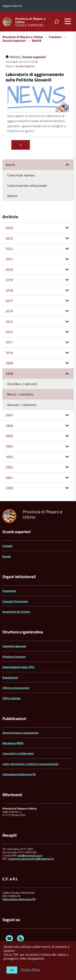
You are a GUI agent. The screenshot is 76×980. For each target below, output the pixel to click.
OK (12, 970)
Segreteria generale (14, 646)
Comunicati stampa (21, 175)
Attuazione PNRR (13, 743)
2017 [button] (9, 301)
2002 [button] (9, 467)
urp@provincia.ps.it (30, 855)
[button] (67, 165)
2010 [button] (9, 353)
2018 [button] (9, 290)
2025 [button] (9, 228)
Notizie (12, 196)
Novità (37, 40)
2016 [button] (9, 311)
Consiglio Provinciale (15, 601)
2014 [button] (9, 322)
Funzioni (55, 37)
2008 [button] (9, 374)
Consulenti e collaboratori (18, 753)
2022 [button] (9, 249)
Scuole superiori (14, 40)
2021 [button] (9, 259)
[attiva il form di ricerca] (56, 22)
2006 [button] (9, 426)
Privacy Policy (31, 970)
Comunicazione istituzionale (27, 185)
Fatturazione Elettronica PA (19, 774)
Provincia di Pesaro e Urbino (30, 20)
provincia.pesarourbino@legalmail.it (31, 859)
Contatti (7, 546)
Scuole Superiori (25, 66)
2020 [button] (9, 269)
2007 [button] (9, 415)
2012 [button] (9, 332)
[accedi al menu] (68, 21)
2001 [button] (9, 478)
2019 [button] (9, 280)
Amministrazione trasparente (20, 733)
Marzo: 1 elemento (20, 394)
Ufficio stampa (11, 698)
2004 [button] (9, 446)
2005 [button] (9, 436)
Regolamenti (10, 677)
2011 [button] (9, 342)
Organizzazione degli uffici (19, 667)
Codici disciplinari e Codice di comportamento (30, 764)
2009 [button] (9, 363)
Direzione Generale (14, 657)
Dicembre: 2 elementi (22, 384)
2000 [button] (9, 488)
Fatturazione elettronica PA (19, 899)
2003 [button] (9, 457)
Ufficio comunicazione (16, 688)
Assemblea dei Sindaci (16, 612)
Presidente (9, 591)
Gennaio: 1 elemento (22, 405)
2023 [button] (9, 238)
